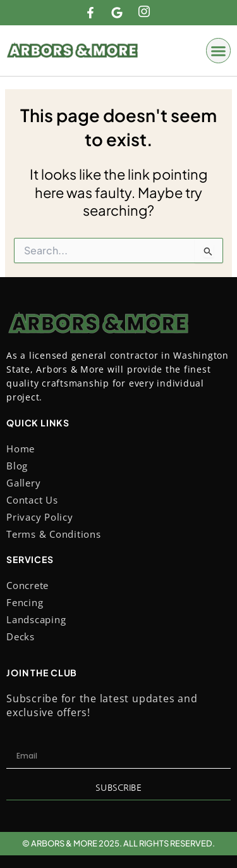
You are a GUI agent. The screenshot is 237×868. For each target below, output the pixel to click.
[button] (219, 51)
